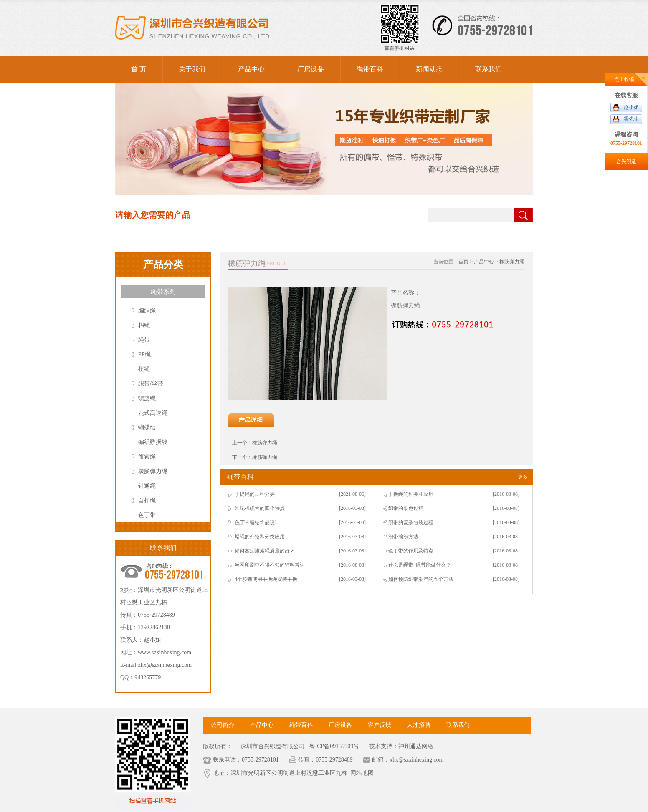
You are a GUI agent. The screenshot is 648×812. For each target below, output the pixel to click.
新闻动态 (429, 69)
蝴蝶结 (147, 427)
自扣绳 (147, 501)
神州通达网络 (416, 746)
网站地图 (362, 773)
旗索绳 (147, 457)
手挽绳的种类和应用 (411, 494)
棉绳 (144, 325)
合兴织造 (626, 161)
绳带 (144, 340)
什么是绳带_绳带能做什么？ (420, 565)
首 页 (139, 69)
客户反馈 (380, 725)
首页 (463, 262)
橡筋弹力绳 (153, 471)
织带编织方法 (403, 537)
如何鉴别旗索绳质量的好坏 (265, 551)
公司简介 (223, 725)
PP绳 (144, 354)
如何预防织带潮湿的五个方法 (421, 579)
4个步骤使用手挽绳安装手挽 (266, 579)
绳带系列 (163, 292)
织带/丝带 (151, 384)
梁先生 (631, 119)
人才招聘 (419, 725)
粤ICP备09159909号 (333, 746)
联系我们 (489, 69)
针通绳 (147, 486)
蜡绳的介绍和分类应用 (260, 537)
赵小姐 (631, 107)
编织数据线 (153, 442)
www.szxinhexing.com (165, 652)
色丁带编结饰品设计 (257, 522)
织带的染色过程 (406, 508)
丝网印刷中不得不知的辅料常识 (270, 565)
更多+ (524, 477)
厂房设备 (311, 69)
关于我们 (192, 69)
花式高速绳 (153, 413)
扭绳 (144, 369)
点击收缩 (624, 79)
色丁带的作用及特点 (411, 551)
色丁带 (147, 515)
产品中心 (251, 69)
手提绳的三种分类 (255, 494)
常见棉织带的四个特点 (260, 508)
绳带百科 (370, 69)
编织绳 (147, 311)
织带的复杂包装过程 (411, 522)
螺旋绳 (147, 398)
